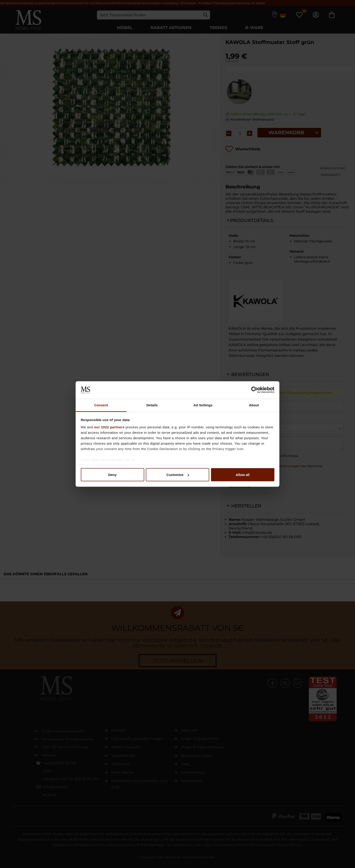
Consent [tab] (101, 405)
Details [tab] (152, 405)
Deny (112, 475)
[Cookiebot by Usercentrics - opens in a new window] (255, 390)
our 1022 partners (109, 427)
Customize (178, 475)
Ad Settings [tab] (203, 405)
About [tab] (254, 405)
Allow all (243, 475)
